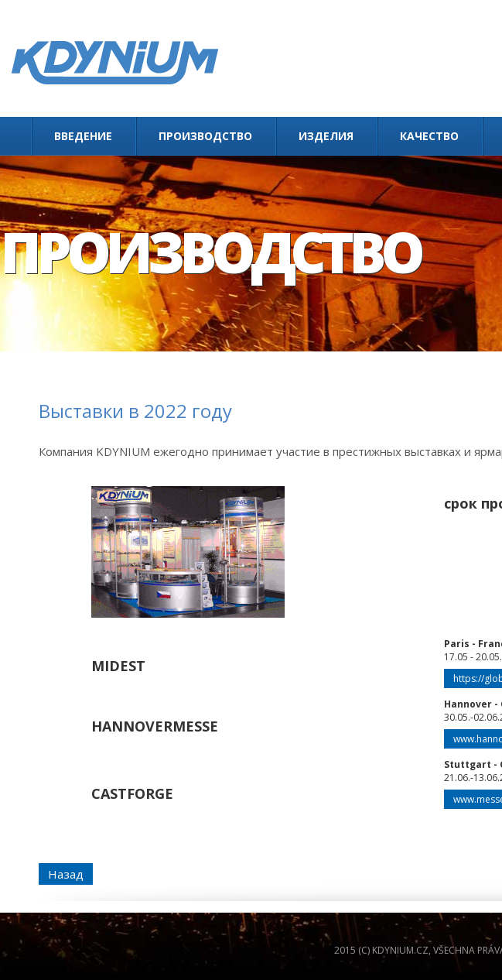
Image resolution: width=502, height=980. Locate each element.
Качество (429, 136)
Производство (205, 136)
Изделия (326, 136)
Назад (66, 874)
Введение (83, 136)
